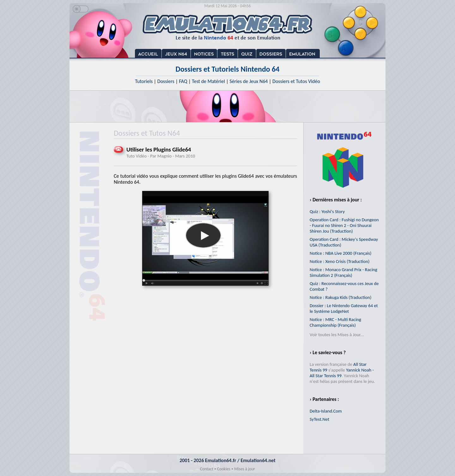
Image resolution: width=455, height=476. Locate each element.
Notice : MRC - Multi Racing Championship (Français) (335, 322)
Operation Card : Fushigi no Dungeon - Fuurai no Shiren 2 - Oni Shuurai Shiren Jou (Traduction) (344, 225)
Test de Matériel (208, 81)
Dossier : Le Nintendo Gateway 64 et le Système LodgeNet (344, 308)
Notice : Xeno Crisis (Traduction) (340, 261)
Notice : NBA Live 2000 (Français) (340, 253)
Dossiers (166, 81)
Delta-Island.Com (326, 411)
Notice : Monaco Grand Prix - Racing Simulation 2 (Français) (343, 272)
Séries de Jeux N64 (249, 81)
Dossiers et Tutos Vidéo (296, 81)
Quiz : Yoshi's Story (327, 211)
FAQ (183, 81)
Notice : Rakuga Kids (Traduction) (340, 297)
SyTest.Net (319, 419)
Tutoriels (144, 81)
